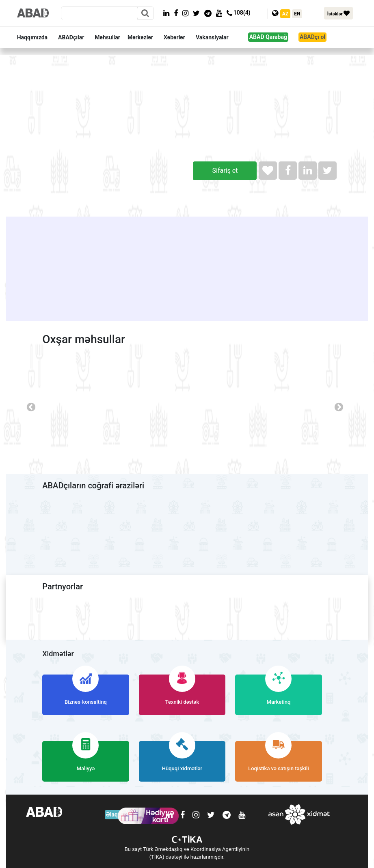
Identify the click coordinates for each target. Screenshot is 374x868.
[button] (36, 38)
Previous (30, 406)
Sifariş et (225, 171)
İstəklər (339, 13)
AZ (285, 14)
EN (297, 14)
